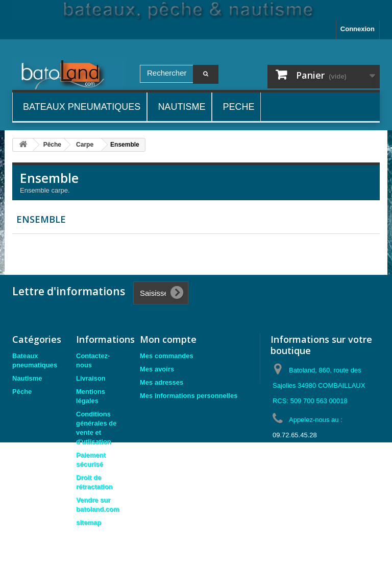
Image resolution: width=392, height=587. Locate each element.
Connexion (358, 29)
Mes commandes (167, 356)
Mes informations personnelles (189, 396)
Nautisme (27, 378)
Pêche (22, 392)
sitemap (89, 522)
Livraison (91, 378)
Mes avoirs (157, 369)
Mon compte (168, 339)
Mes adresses (162, 382)
